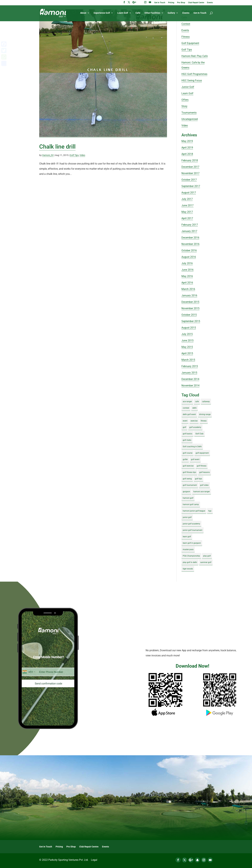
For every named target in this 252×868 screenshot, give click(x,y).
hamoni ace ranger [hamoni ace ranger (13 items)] (202, 492)
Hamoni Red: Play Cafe (195, 56)
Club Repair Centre (196, 3)
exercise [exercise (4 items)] (194, 421)
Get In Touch (160, 3)
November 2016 (190, 244)
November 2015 (190, 308)
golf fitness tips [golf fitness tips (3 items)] (189, 472)
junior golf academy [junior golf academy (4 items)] (191, 524)
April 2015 (187, 353)
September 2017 (191, 186)
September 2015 (191, 321)
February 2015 (190, 366)
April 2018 (187, 154)
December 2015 (190, 302)
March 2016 (188, 289)
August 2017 (189, 193)
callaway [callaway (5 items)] (206, 402)
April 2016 (187, 283)
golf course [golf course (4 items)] (188, 453)
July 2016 (187, 263)
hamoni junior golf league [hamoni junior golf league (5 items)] (194, 511)
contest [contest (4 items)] (186, 408)
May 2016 (187, 276)
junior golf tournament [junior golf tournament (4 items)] (193, 530)
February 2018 (190, 160)
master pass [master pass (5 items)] (188, 549)
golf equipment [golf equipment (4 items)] (202, 453)
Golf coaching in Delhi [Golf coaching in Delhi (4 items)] (192, 447)
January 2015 (189, 373)
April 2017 (187, 218)
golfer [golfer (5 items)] (185, 459)
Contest (186, 24)
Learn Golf (123, 13)
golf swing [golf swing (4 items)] (187, 479)
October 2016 (189, 250)
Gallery (171, 13)
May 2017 (187, 212)
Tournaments (189, 113)
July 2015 (187, 334)
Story (184, 106)
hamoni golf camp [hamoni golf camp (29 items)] (191, 504)
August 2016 (189, 257)
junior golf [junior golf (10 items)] (187, 517)
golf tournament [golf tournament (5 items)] (190, 485)
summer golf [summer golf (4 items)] (206, 562)
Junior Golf (188, 87)
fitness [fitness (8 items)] (204, 421)
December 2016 (190, 238)
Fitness (186, 37)
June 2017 (187, 205)
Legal (94, 860)
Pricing (171, 3)
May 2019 (187, 141)
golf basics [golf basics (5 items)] (187, 434)
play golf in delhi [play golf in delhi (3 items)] (190, 562)
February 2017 (190, 225)
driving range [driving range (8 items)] (205, 414)
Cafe (138, 13)
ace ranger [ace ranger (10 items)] (187, 402)
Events (210, 3)
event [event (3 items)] (185, 421)
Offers (185, 100)
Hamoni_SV (48, 155)
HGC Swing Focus (192, 80)
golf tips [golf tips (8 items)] (198, 479)
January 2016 (189, 295)
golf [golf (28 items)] (184, 427)
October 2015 (189, 315)
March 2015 (188, 360)
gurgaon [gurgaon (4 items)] (186, 492)
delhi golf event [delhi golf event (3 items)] (189, 414)
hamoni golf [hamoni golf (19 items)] (188, 498)
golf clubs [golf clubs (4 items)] (187, 440)
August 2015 (189, 328)
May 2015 (187, 347)
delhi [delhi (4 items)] (194, 408)
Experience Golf (102, 13)
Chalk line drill (57, 147)
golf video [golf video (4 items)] (204, 485)
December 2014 (190, 379)
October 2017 (189, 180)
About (83, 13)
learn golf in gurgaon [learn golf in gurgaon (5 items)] (192, 543)
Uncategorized (190, 119)
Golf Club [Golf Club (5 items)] (199, 434)
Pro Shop (181, 3)
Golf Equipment (190, 43)
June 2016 (187, 270)
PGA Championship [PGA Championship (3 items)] (191, 556)
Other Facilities (152, 13)
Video (82, 155)
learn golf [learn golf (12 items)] (187, 537)
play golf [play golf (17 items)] (207, 556)
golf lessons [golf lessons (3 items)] (205, 472)
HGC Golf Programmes (194, 74)
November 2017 (190, 173)
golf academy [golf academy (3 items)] (195, 427)
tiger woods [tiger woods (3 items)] (188, 569)
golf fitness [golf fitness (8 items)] (202, 466)
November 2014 (190, 386)
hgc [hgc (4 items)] (210, 511)
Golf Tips (74, 155)
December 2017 (190, 167)
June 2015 (187, 340)
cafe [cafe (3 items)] (197, 402)
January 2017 (189, 231)
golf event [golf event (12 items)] (195, 459)
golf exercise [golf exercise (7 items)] (188, 466)
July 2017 (187, 199)
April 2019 (187, 148)
